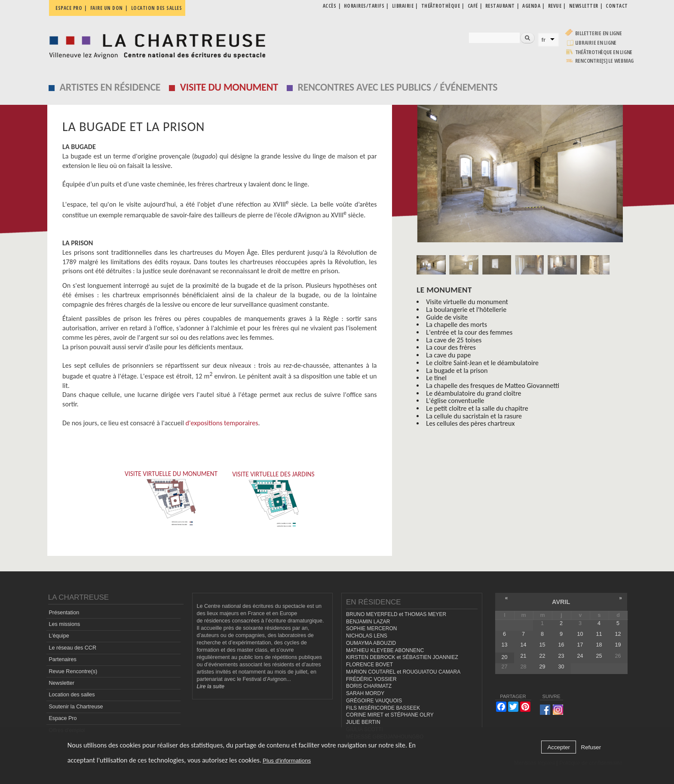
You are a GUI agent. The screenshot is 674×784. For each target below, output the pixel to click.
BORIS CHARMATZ (369, 686)
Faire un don (107, 8)
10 (580, 634)
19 (618, 645)
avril (561, 602)
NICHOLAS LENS (367, 636)
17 (580, 645)
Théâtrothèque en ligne (604, 52)
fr (544, 40)
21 (523, 656)
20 (504, 657)
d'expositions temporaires (222, 423)
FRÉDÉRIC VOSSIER (371, 679)
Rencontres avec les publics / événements (397, 87)
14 (523, 645)
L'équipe (59, 636)
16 (561, 645)
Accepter (559, 747)
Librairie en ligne (596, 43)
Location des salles (157, 8)
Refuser (591, 747)
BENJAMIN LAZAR (368, 622)
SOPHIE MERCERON (371, 628)
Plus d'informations (287, 761)
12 (618, 634)
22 (542, 656)
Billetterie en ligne (599, 33)
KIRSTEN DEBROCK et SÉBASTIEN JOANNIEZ (402, 657)
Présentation (64, 613)
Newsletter (61, 683)
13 (504, 645)
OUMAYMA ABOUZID (371, 643)
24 (580, 656)
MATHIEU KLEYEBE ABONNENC (385, 650)
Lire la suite (211, 686)
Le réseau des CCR (72, 648)
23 (561, 656)
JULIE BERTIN (363, 722)
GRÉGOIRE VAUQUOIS (374, 701)
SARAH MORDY (365, 693)
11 (599, 634)
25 (599, 656)
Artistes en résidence (110, 87)
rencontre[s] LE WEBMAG (605, 61)
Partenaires (62, 659)
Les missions (64, 624)
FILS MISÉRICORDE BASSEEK (383, 708)
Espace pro (69, 8)
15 (542, 645)
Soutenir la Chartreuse (76, 707)
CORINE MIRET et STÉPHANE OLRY (390, 715)
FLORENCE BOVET (369, 665)
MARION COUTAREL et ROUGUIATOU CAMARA (403, 672)
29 (542, 667)
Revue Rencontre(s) (73, 671)
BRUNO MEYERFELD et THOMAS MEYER (396, 614)
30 (561, 667)
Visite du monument (229, 87)
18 (599, 645)
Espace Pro (63, 718)
